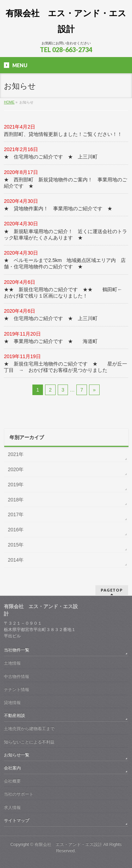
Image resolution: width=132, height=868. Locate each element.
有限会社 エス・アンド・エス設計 (68, 844)
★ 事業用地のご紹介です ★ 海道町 (51, 341)
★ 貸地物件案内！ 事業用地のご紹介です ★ (58, 208)
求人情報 (12, 807)
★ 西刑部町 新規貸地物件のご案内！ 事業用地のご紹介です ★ (65, 183)
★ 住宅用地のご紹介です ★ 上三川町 (51, 157)
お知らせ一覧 (17, 755)
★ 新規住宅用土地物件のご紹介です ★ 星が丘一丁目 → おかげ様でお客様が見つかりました (65, 367)
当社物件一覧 (17, 650)
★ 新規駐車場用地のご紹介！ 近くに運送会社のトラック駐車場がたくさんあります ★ (65, 235)
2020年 (16, 469)
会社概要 (12, 781)
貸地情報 (12, 702)
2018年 (16, 500)
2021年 (16, 454)
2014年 (16, 560)
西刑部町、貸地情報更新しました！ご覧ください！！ (63, 134)
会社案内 (12, 768)
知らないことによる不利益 (29, 742)
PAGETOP (112, 590)
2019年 (16, 485)
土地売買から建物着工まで (29, 729)
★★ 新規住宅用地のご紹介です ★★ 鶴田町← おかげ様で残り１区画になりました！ (65, 293)
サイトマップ (17, 820)
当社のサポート (19, 794)
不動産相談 (14, 716)
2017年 (16, 514)
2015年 (16, 545)
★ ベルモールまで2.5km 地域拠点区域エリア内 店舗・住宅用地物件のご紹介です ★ (65, 263)
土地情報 (12, 663)
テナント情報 (17, 689)
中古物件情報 (17, 676)
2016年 (16, 530)
